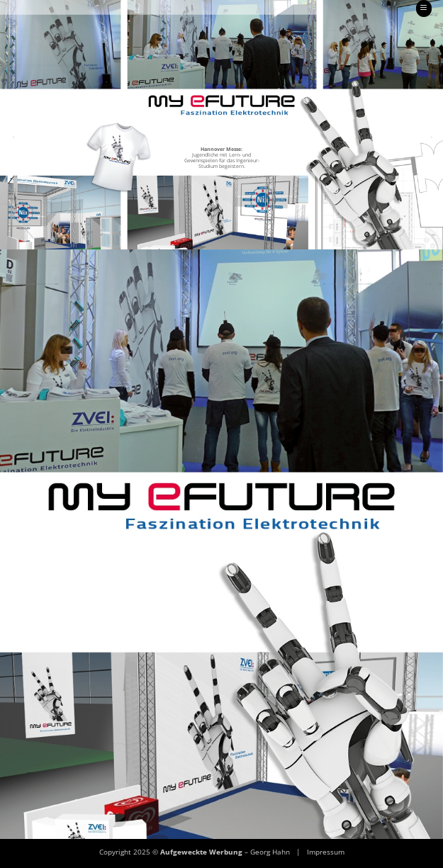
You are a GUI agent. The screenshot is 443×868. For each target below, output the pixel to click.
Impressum (326, 852)
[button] (424, 9)
